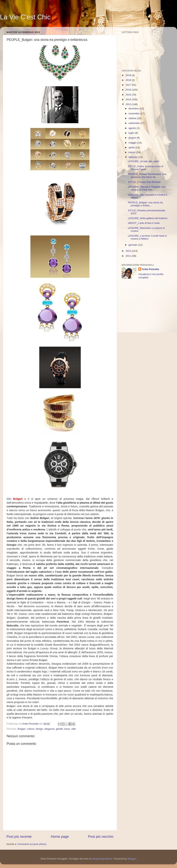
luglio (132, 133)
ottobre (133, 118)
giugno (133, 138)
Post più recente (19, 837)
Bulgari (22, 729)
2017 (129, 85)
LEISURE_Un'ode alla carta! (144, 161)
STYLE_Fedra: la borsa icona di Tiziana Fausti (146, 168)
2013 (129, 104)
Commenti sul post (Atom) (32, 844)
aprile (132, 147)
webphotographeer (102, 859)
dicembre (134, 108)
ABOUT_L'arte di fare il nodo (144, 223)
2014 (129, 99)
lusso (67, 729)
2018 (129, 80)
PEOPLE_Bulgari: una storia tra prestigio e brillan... (145, 204)
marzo (132, 152)
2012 (129, 251)
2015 (129, 95)
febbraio (133, 157)
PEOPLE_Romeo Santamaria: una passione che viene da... (147, 176)
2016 (129, 90)
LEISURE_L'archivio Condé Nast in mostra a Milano (147, 237)
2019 (129, 75)
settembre (134, 123)
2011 (129, 256)
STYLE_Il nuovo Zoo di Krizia (144, 182)
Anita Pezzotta (150, 269)
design (39, 729)
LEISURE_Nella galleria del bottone (148, 218)
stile (74, 729)
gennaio (133, 245)
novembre (134, 113)
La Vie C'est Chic (25, 17)
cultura (31, 729)
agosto (133, 128)
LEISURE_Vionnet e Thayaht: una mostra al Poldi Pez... (147, 188)
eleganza (50, 729)
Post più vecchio (101, 837)
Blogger (132, 859)
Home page (60, 837)
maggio (133, 143)
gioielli (59, 729)
